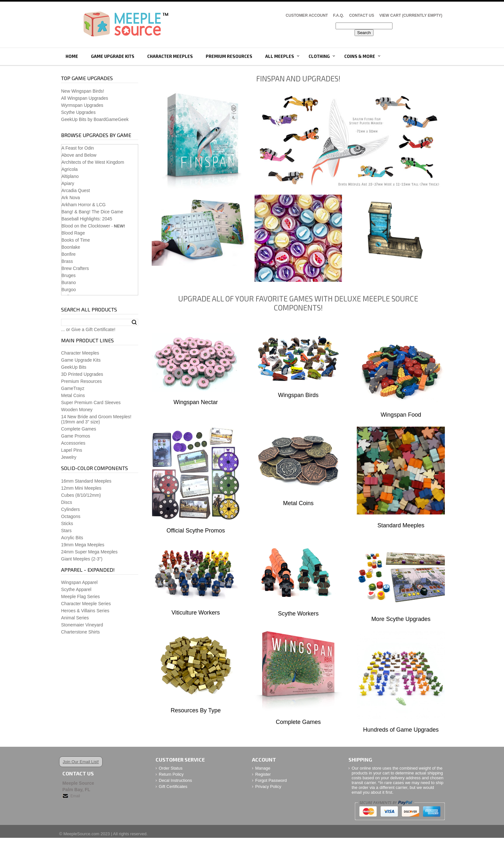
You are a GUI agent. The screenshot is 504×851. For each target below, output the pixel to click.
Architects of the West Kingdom (93, 162)
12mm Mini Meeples (81, 488)
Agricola (70, 169)
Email (75, 796)
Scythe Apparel (76, 589)
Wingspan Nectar (196, 402)
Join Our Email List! (81, 762)
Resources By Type (196, 710)
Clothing (319, 56)
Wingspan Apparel (79, 582)
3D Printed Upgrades (82, 374)
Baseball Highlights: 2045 (87, 219)
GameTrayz (73, 388)
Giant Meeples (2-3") (82, 559)
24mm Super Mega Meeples (89, 552)
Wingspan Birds (298, 395)
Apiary (68, 183)
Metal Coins (298, 503)
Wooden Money (77, 410)
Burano (69, 282)
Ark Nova (71, 198)
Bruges (68, 275)
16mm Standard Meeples (86, 481)
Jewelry (69, 457)
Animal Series (75, 618)
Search (134, 322)
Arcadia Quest (76, 190)
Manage (263, 768)
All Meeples (280, 56)
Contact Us (362, 15)
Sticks (67, 523)
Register (263, 774)
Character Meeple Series (86, 604)
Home (72, 56)
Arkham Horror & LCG (84, 205)
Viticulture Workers (196, 613)
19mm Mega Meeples (83, 545)
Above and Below (79, 155)
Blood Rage (73, 233)
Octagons (71, 516)
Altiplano (70, 176)
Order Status (171, 768)
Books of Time (76, 240)
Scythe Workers (298, 614)
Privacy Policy (268, 786)
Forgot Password (271, 780)
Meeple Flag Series (81, 597)
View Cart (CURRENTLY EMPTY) (411, 15)
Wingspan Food (401, 415)
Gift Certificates (173, 786)
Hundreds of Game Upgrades (401, 730)
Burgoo (69, 290)
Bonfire (68, 254)
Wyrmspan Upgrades (82, 105)
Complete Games (298, 722)
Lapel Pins (72, 450)
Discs (67, 502)
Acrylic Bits (72, 538)
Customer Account (307, 15)
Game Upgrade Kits (113, 56)
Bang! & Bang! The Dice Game (92, 212)
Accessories (73, 443)
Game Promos (76, 436)
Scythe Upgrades (78, 112)
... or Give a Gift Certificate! (88, 329)
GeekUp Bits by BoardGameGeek (95, 119)
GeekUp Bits (74, 367)
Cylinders (70, 509)
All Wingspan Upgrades (85, 98)
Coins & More (360, 56)
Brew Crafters (75, 268)
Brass (67, 261)
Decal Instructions (175, 780)
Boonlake (71, 247)
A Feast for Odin (78, 148)
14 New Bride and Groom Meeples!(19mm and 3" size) (96, 419)
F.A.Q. (338, 15)
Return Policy (171, 774)
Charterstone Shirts (81, 632)
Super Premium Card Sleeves (91, 402)
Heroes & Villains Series (85, 611)
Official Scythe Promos (196, 531)
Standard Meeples (401, 525)
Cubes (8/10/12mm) (81, 495)
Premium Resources (229, 56)
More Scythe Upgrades (401, 619)
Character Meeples (170, 56)
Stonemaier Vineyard (82, 625)
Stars (66, 531)
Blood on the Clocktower (86, 226)
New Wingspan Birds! (83, 91)
